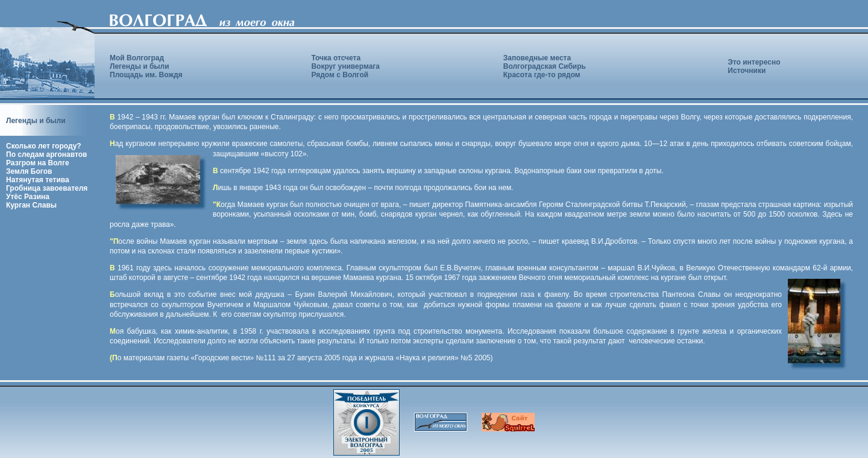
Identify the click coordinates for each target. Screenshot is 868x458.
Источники (747, 71)
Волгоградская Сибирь (545, 66)
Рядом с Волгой (340, 75)
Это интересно (754, 62)
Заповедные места (537, 58)
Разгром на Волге (38, 163)
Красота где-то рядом (542, 75)
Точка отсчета (336, 58)
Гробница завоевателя (47, 188)
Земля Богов (29, 171)
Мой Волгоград (137, 58)
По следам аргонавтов (46, 154)
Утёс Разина (28, 197)
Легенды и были (140, 66)
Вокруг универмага (345, 66)
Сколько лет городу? (44, 146)
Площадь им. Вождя (146, 75)
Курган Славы (31, 205)
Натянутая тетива (38, 180)
